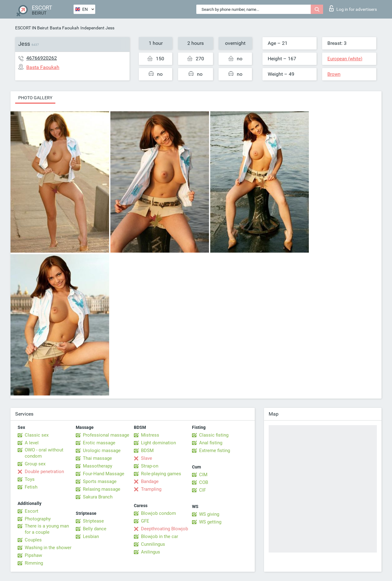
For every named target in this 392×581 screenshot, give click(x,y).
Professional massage (106, 435)
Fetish (31, 487)
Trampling (151, 489)
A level (32, 443)
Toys (30, 479)
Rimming (34, 563)
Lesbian (91, 536)
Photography (38, 519)
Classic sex (37, 435)
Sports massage (100, 481)
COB (204, 482)
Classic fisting (214, 435)
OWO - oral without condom (44, 453)
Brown (334, 74)
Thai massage (97, 458)
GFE (145, 521)
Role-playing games (161, 474)
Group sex (35, 464)
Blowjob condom (158, 513)
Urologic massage (102, 451)
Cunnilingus (153, 544)
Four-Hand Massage (104, 474)
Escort (32, 511)
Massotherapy (98, 466)
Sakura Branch (98, 497)
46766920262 (42, 58)
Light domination (158, 443)
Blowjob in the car (160, 536)
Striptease (93, 521)
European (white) (345, 59)
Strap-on (150, 466)
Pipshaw (33, 555)
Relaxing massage (102, 489)
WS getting (210, 522)
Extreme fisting (215, 451)
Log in (353, 8)
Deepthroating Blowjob (164, 529)
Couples (33, 540)
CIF (202, 490)
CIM (203, 475)
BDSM (147, 451)
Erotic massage (99, 443)
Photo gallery (35, 98)
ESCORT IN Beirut (32, 28)
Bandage (150, 481)
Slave (147, 458)
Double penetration (44, 472)
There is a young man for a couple (47, 529)
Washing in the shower (48, 548)
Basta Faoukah (64, 28)
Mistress (150, 435)
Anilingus (151, 552)
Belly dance (95, 529)
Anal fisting (211, 443)
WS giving (209, 514)
